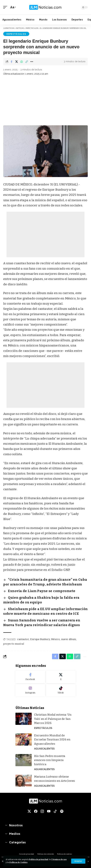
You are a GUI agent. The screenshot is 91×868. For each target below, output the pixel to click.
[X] (61, 677)
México (56, 639)
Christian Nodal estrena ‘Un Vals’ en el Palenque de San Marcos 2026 (53, 719)
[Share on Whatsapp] (22, 62)
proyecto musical (14, 644)
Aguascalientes (44, 749)
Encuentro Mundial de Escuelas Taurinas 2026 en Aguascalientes (52, 740)
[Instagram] (30, 690)
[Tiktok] (61, 690)
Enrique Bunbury (40, 639)
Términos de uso (59, 859)
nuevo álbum (69, 639)
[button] (78, 861)
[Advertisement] (45, 101)
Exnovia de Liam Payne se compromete (42, 591)
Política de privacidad (39, 859)
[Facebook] (30, 677)
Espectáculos (16, 34)
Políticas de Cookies (19, 862)
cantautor (23, 639)
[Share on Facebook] (12, 62)
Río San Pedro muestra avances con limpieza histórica (50, 760)
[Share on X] (17, 62)
